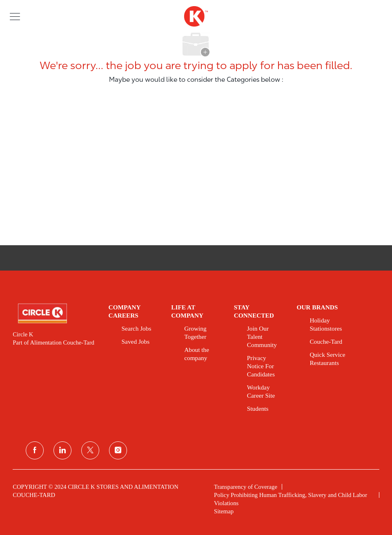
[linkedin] (62, 450)
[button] (15, 16)
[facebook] (35, 450)
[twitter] (90, 450)
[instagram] (118, 450)
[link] (55, 313)
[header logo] (196, 16)
